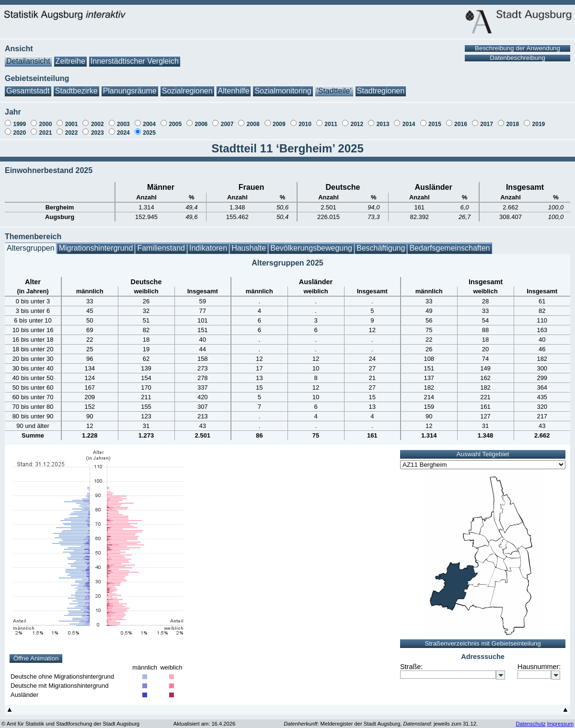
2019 (539, 119)
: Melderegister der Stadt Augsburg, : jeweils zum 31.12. (381, 719)
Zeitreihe (70, 56)
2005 (175, 119)
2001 (72, 119)
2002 (98, 119)
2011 (331, 119)
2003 (123, 119)
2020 (19, 128)
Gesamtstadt (28, 86)
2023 (98, 128)
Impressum (560, 719)
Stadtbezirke (76, 86)
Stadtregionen (381, 86)
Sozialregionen (187, 86)
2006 (201, 119)
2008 (253, 119)
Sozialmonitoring (283, 86)
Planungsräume (130, 86)
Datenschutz (530, 719)
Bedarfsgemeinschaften (449, 243)
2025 (149, 128)
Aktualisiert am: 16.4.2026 (204, 719)
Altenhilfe (234, 86)
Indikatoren (208, 243)
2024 (123, 128)
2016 (461, 119)
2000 (46, 119)
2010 (305, 119)
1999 (19, 119)
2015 (435, 119)
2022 (72, 128)
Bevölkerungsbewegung (311, 243)
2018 (512, 119)
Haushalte (249, 243)
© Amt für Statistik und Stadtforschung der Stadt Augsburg (70, 719)
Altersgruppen (31, 243)
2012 (357, 119)
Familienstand (161, 243)
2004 (149, 119)
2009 (279, 119)
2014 (409, 119)
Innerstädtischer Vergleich (135, 56)
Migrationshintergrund (96, 243)
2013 (383, 119)
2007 (227, 119)
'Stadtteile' (334, 86)
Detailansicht (28, 56)
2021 (46, 128)
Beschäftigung (381, 243)
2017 (487, 119)
